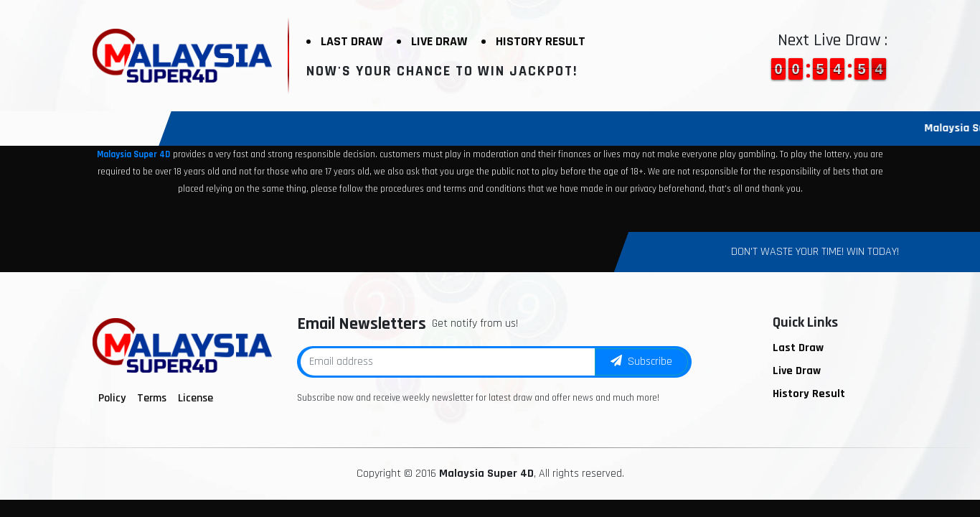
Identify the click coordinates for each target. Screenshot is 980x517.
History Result (541, 41)
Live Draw (439, 41)
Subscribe (641, 362)
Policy (112, 398)
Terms (152, 398)
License (195, 398)
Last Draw (352, 41)
